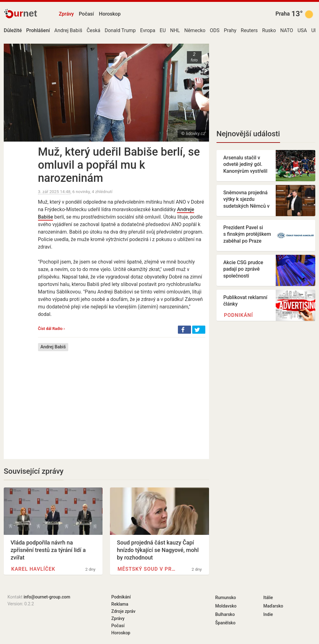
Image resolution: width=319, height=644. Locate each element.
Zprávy (66, 14)
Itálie (268, 598)
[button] (184, 330)
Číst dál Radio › (51, 329)
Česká (93, 30)
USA (302, 30)
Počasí (86, 14)
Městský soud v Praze (147, 569)
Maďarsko (273, 606)
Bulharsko (225, 614)
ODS (215, 30)
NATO (287, 30)
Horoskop (110, 14)
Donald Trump (120, 30)
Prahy (230, 30)
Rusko (269, 30)
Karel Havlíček (33, 569)
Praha (283, 14)
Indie (268, 614)
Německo (195, 30)
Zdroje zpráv (123, 611)
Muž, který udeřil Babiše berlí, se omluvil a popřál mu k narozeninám (119, 165)
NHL (175, 30)
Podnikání (238, 315)
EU (163, 30)
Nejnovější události (248, 134)
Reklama (120, 604)
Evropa (148, 30)
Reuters (249, 30)
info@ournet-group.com (47, 597)
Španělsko (225, 623)
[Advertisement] (122, 400)
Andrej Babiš (68, 30)
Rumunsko (226, 598)
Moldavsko (226, 606)
